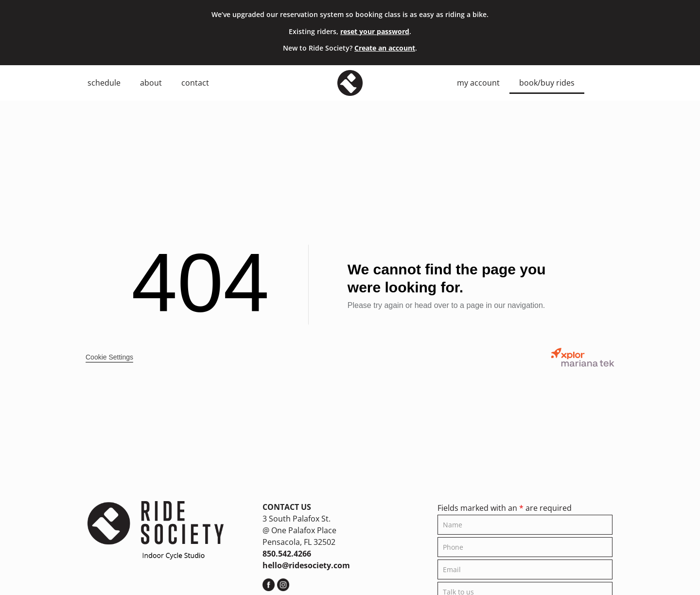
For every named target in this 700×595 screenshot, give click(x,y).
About (151, 83)
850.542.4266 (287, 554)
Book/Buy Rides (547, 83)
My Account (478, 83)
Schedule (104, 83)
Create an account (385, 48)
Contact (195, 83)
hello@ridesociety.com (306, 565)
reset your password (375, 31)
